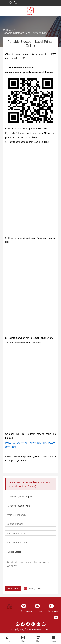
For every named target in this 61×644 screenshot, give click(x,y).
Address (24, 611)
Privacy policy (35, 589)
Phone (51, 611)
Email (38, 611)
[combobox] (30, 552)
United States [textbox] (14, 552)
